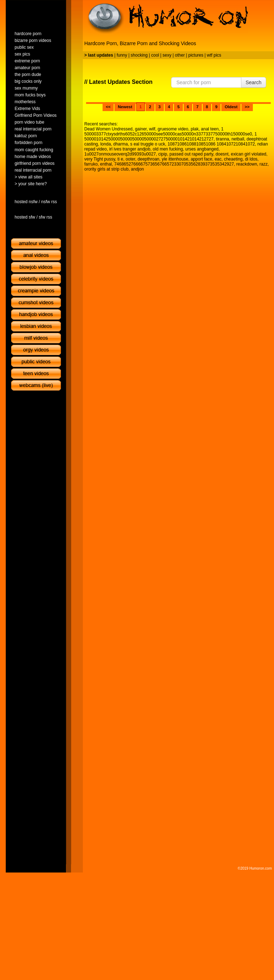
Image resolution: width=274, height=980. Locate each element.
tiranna (223, 139)
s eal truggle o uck (148, 144)
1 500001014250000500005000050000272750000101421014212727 (171, 137)
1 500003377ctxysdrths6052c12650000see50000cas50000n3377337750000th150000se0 (168, 132)
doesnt (222, 154)
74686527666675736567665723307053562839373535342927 (174, 164)
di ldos (251, 159)
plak (195, 129)
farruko (91, 164)
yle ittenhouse (175, 159)
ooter (130, 159)
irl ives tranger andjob (130, 149)
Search (254, 82)
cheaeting (233, 159)
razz (263, 164)
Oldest (231, 107)
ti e (120, 159)
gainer (141, 129)
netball (238, 139)
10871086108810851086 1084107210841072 (211, 144)
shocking (139, 55)
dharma (121, 144)
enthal (106, 164)
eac (218, 159)
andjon (137, 169)
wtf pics (214, 55)
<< (108, 107)
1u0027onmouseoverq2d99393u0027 (120, 154)
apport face (202, 159)
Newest (125, 107)
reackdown (247, 164)
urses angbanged (202, 149)
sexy (167, 55)
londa (106, 144)
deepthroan (149, 159)
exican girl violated (249, 154)
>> (247, 107)
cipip (163, 154)
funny (122, 55)
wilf (152, 129)
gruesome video (173, 129)
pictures (196, 55)
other (180, 55)
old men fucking (168, 149)
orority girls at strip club (106, 169)
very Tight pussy (100, 159)
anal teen (210, 129)
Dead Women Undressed (108, 129)
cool (155, 55)
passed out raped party (192, 154)
